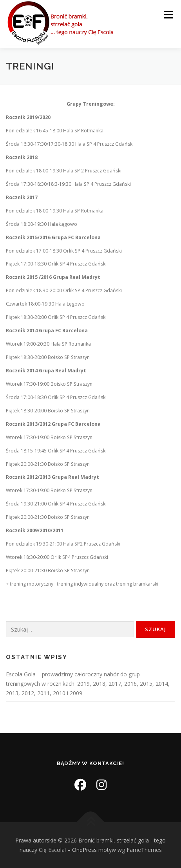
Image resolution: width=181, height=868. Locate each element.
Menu (168, 15)
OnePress (84, 850)
